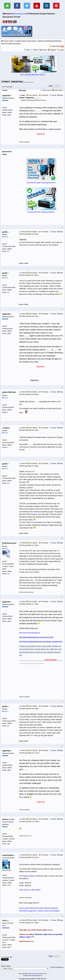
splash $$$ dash (9, 393)
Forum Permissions (57, 967)
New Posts (56, 46)
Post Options (32, 95)
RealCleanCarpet (9, 544)
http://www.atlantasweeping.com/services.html (36, 637)
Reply (61, 95)
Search (34, 50)
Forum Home (8, 41)
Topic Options (57, 90)
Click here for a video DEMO (30, 890)
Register (53, 50)
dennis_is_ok (8, 819)
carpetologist (8, 855)
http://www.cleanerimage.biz (30, 633)
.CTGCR (6, 428)
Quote (54, 95)
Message (22, 90)
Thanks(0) (44, 95)
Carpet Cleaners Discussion (26, 41)
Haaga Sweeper (28, 876)
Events (43, 50)
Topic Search (46, 90)
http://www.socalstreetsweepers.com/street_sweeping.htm (41, 641)
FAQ (28, 50)
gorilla (5, 232)
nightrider (7, 95)
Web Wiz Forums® (34, 974)
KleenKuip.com (20, 14)
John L (6, 920)
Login (62, 50)
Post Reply (7, 86)
